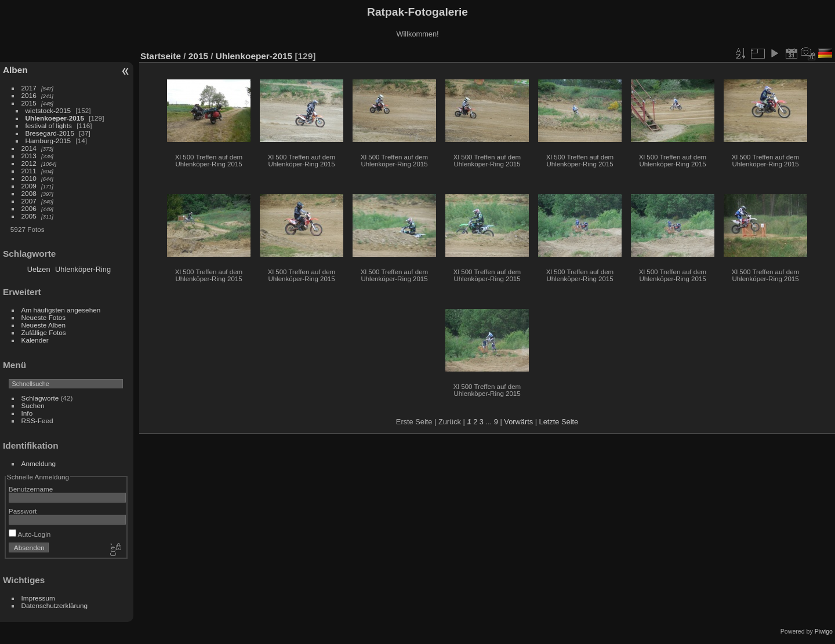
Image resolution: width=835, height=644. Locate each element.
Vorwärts (518, 422)
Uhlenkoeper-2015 (55, 118)
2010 (29, 178)
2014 (29, 148)
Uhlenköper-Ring (83, 269)
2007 (29, 201)
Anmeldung (39, 463)
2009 (29, 186)
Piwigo (824, 631)
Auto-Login (30, 534)
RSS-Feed (37, 421)
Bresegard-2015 (50, 133)
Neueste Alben (44, 325)
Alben (15, 70)
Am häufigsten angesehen (61, 310)
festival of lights (49, 125)
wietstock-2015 (48, 110)
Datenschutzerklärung (55, 605)
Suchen (33, 405)
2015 (29, 103)
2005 (29, 216)
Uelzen (39, 269)
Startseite (161, 56)
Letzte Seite (559, 422)
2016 (29, 95)
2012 (29, 163)
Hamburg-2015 (48, 141)
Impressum (38, 598)
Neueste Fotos (44, 317)
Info (27, 413)
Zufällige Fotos (44, 332)
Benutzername (31, 489)
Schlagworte (40, 398)
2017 (29, 88)
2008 (29, 193)
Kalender (35, 340)
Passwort (23, 511)
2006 (29, 208)
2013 (29, 156)
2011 (29, 171)
